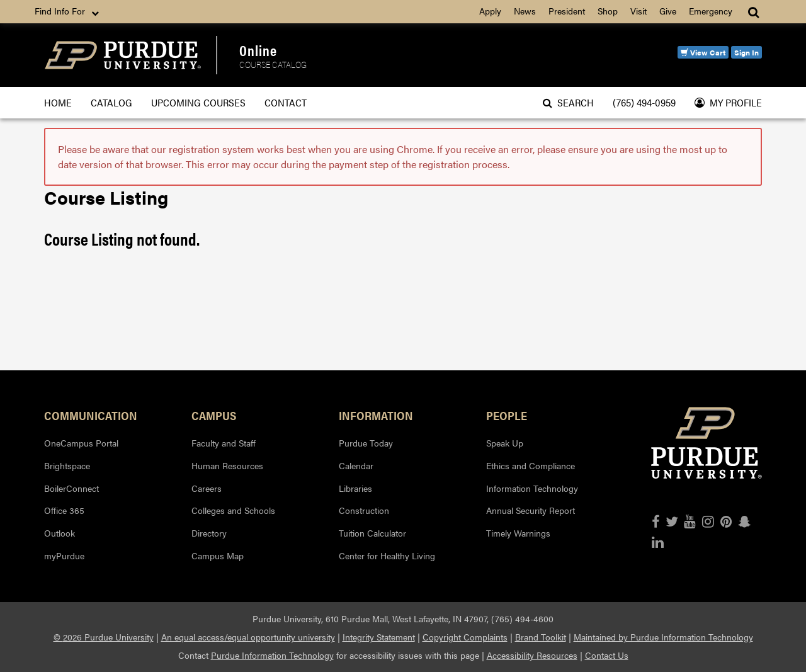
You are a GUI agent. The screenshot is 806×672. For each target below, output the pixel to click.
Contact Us (607, 655)
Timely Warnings (518, 533)
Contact (286, 102)
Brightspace (67, 465)
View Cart (703, 52)
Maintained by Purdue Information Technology (663, 637)
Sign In (746, 52)
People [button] (507, 415)
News (525, 11)
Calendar (356, 465)
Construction (364, 510)
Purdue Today (366, 443)
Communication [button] (91, 415)
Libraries (355, 488)
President (567, 11)
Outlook (60, 533)
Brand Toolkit (541, 637)
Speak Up (505, 443)
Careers (207, 488)
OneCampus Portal (81, 443)
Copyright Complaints (465, 637)
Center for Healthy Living (387, 555)
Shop (608, 11)
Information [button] (376, 415)
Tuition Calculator (372, 533)
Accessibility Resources (532, 655)
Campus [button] (214, 415)
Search (568, 102)
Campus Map (218, 555)
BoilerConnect (71, 488)
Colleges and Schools (233, 510)
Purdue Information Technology (272, 655)
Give (668, 11)
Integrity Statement (379, 637)
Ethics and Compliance (531, 465)
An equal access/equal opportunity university (248, 637)
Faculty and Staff (224, 443)
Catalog (111, 102)
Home (58, 102)
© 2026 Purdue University (104, 637)
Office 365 (64, 510)
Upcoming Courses (198, 102)
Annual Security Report (531, 510)
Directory (209, 533)
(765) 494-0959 (644, 102)
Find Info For (68, 11)
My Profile (728, 102)
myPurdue (64, 555)
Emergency (711, 11)
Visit (639, 11)
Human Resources (227, 465)
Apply (490, 11)
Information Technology (532, 488)
